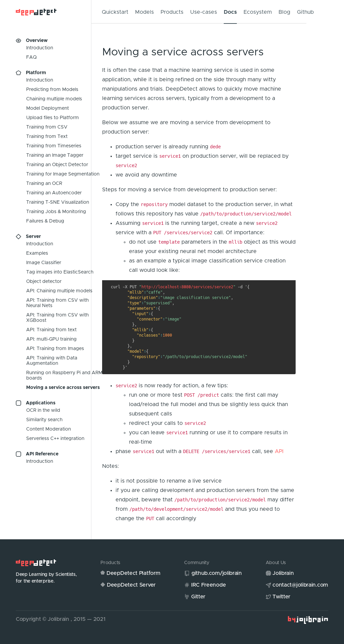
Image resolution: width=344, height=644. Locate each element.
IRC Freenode (208, 585)
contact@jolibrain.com (300, 585)
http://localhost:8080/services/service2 (187, 287)
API (279, 451)
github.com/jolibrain (217, 573)
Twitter (281, 597)
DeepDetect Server (131, 585)
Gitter (198, 597)
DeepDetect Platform (133, 573)
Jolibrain (283, 573)
